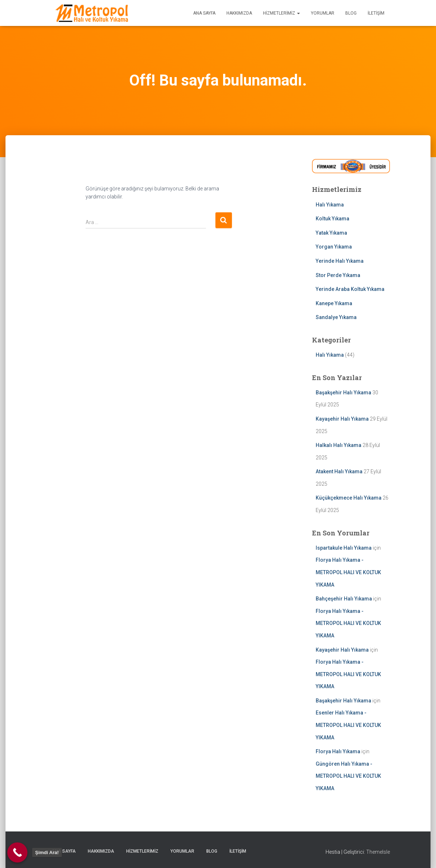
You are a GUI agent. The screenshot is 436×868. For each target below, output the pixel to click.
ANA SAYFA (204, 13)
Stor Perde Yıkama (338, 275)
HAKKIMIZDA (239, 13)
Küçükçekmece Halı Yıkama (349, 498)
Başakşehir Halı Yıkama (343, 393)
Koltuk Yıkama (332, 219)
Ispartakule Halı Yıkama (344, 548)
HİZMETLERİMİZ (281, 13)
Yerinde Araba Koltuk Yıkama (350, 289)
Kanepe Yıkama (334, 303)
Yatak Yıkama (331, 233)
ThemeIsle (378, 852)
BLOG (351, 13)
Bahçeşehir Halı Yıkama (344, 599)
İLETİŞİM (376, 13)
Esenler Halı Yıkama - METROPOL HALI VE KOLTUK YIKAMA (348, 725)
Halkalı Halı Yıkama (339, 445)
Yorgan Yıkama (334, 247)
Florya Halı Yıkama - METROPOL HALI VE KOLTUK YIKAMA (348, 572)
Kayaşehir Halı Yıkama (342, 419)
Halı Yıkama (330, 205)
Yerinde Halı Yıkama (340, 261)
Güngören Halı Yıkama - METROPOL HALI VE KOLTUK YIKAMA (348, 776)
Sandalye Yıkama (336, 317)
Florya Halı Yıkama (338, 751)
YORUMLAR (323, 13)
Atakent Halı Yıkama (339, 471)
